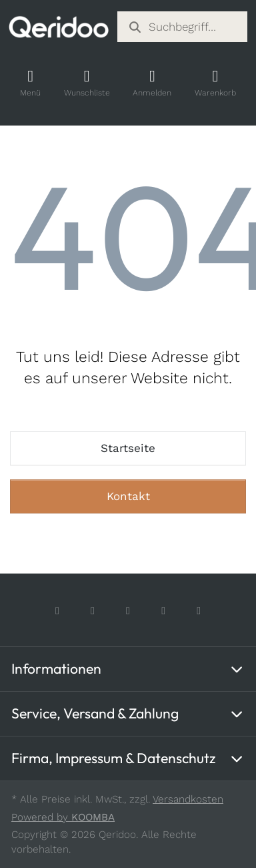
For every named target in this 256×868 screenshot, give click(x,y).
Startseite (128, 448)
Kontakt (128, 496)
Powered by (63, 817)
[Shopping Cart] (215, 83)
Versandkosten (188, 799)
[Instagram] (93, 611)
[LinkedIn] (199, 611)
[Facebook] (58, 611)
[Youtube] (164, 611)
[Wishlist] (87, 83)
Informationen (56, 669)
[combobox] (183, 27)
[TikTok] (128, 611)
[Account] (152, 83)
